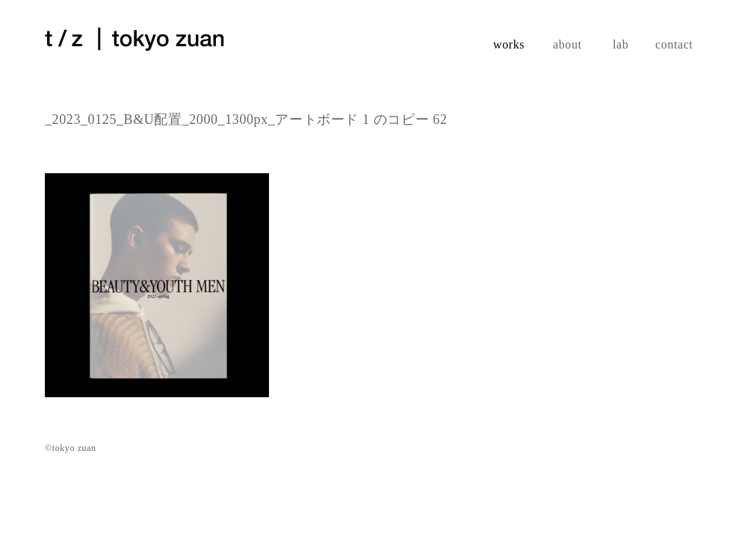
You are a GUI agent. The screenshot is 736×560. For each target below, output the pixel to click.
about (568, 44)
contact (673, 44)
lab (621, 44)
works (509, 44)
